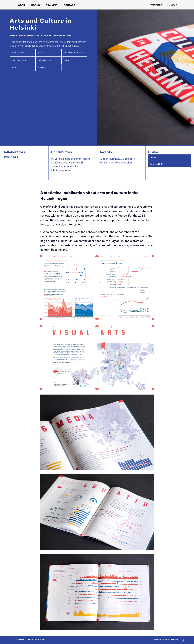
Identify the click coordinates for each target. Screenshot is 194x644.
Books (36, 5)
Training (52, 5)
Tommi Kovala (10, 157)
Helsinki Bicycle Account (165, 640)
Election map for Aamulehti (30, 640)
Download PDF (156, 164)
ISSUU (153, 158)
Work (21, 5)
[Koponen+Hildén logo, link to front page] (163, 5)
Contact (69, 5)
